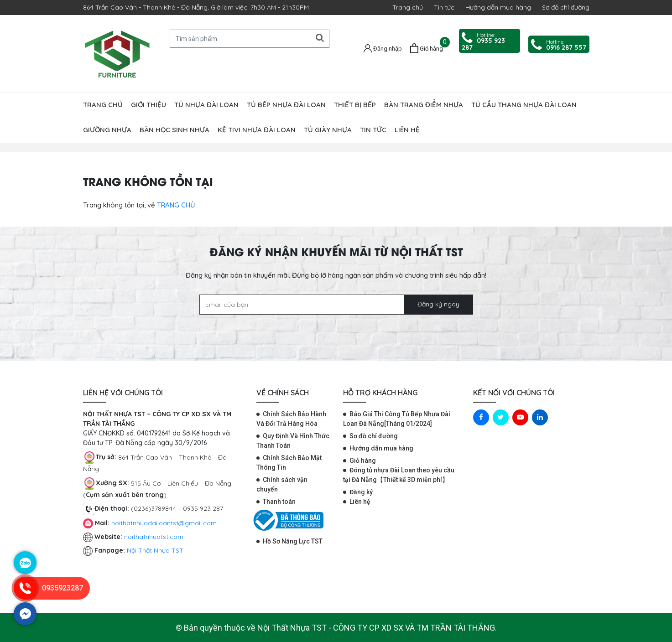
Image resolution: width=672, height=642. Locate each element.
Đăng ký (361, 492)
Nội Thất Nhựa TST (155, 550)
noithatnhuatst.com (155, 537)
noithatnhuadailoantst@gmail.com (164, 523)
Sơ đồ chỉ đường (566, 7)
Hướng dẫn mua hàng (498, 7)
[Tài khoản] (383, 48)
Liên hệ (407, 130)
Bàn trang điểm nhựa (424, 105)
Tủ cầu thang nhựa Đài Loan (524, 105)
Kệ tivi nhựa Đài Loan (257, 130)
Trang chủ (408, 7)
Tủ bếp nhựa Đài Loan (286, 105)
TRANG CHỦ (176, 205)
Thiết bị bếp (355, 105)
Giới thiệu (148, 105)
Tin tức (444, 7)
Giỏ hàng (363, 461)
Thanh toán (279, 502)
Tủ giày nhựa (328, 130)
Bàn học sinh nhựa (175, 130)
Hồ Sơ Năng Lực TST (293, 541)
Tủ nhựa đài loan (206, 105)
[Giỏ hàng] (427, 48)
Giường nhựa (107, 130)
